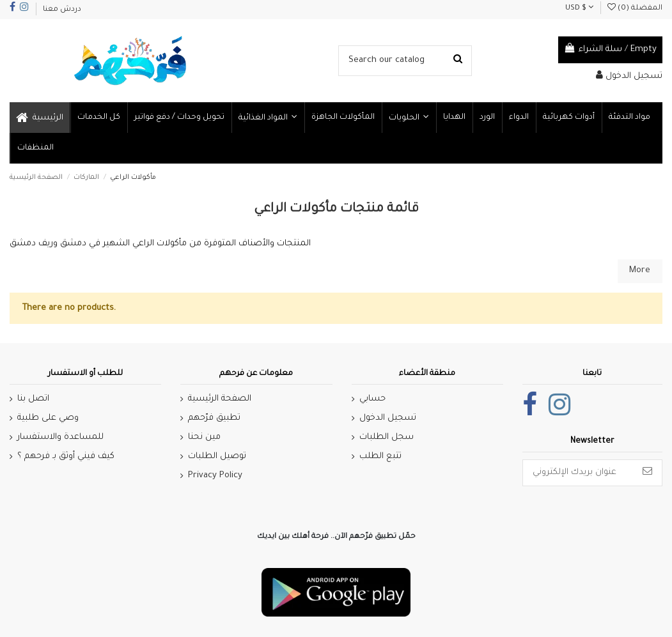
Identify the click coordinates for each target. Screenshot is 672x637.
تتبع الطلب (380, 457)
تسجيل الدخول (388, 418)
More (640, 271)
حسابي (372, 399)
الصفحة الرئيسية (220, 399)
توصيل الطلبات (217, 457)
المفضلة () (635, 9)
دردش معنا (62, 10)
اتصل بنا (33, 399)
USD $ (579, 9)
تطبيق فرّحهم (214, 418)
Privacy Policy (215, 476)
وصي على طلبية (48, 418)
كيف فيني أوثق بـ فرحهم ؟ (66, 457)
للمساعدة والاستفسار (60, 437)
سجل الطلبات (387, 437)
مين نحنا (204, 437)
